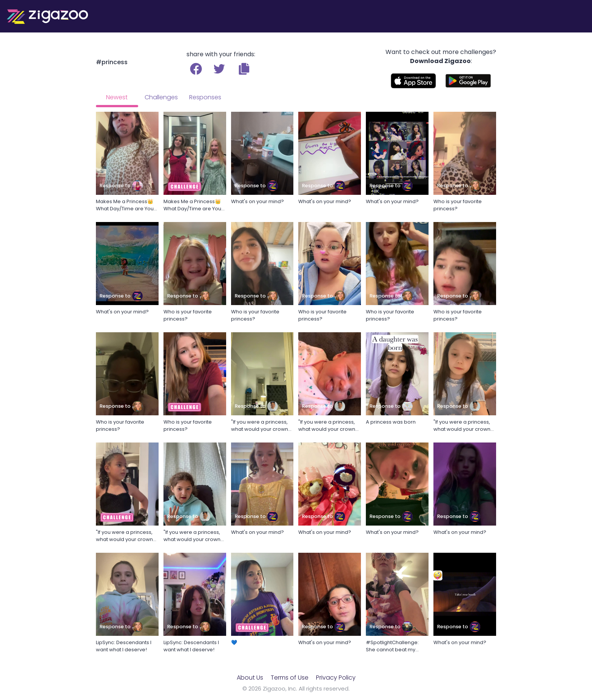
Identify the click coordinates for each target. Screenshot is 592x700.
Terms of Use (290, 678)
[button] (244, 69)
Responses (205, 97)
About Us (250, 678)
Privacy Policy (336, 678)
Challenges (161, 97)
